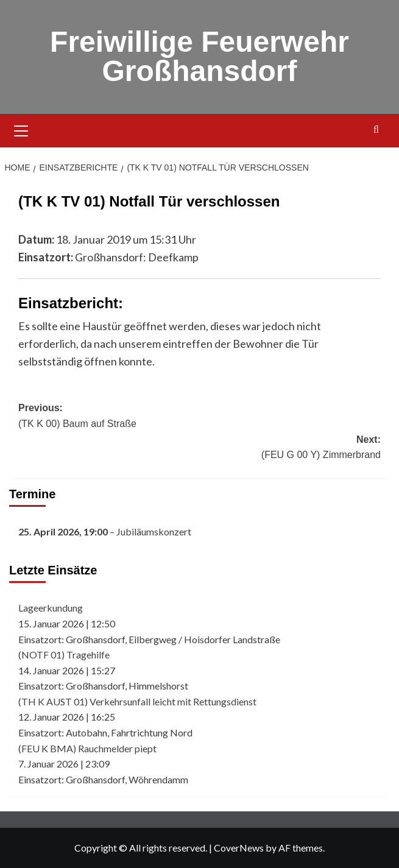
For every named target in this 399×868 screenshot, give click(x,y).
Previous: (199, 417)
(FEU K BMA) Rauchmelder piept (87, 748)
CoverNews (239, 848)
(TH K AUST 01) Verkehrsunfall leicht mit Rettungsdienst (137, 701)
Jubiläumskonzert (154, 531)
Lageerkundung (51, 608)
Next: (199, 449)
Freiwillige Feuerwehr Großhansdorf (199, 56)
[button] (21, 129)
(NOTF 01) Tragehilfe (64, 655)
